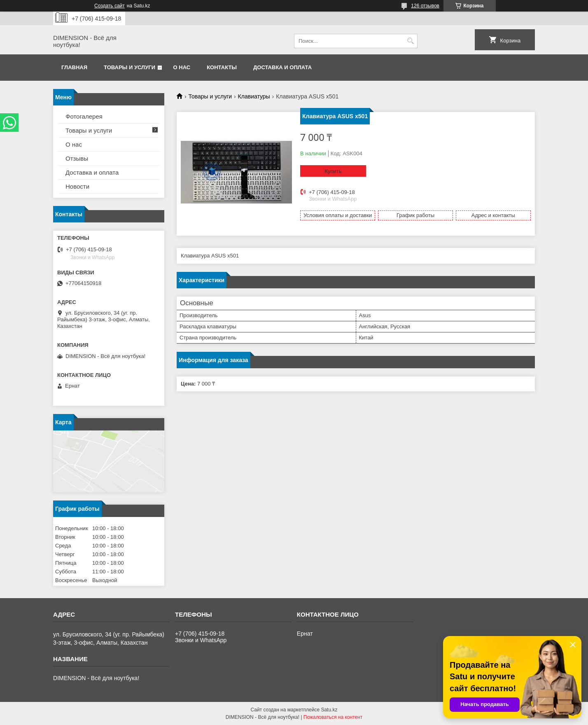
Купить (333, 171)
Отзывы (77, 158)
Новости (77, 186)
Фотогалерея (84, 116)
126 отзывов (425, 6)
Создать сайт (110, 6)
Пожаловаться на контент (333, 717)
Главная (74, 67)
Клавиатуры (254, 96)
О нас (182, 67)
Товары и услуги (129, 67)
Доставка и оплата (282, 67)
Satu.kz (329, 710)
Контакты (222, 67)
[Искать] (410, 41)
